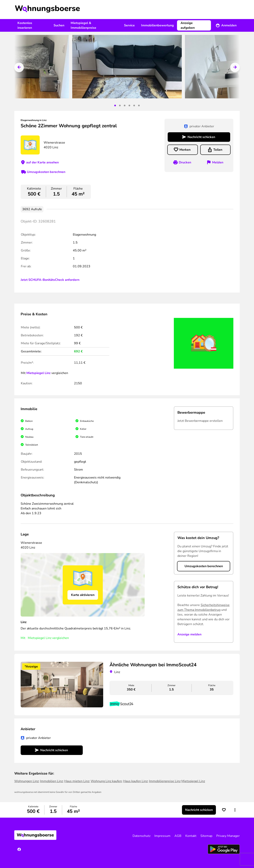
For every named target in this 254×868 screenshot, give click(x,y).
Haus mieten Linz (77, 781)
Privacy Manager (228, 836)
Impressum (162, 836)
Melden (218, 162)
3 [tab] (125, 106)
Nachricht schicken (201, 137)
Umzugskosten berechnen (46, 172)
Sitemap (206, 836)
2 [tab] (120, 106)
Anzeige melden (189, 634)
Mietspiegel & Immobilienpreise (83, 25)
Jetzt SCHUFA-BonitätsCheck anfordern (50, 280)
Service (129, 25)
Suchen (59, 25)
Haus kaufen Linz (135, 781)
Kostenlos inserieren (25, 25)
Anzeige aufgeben (188, 25)
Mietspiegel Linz (38, 373)
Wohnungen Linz (26, 781)
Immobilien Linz (51, 781)
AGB (178, 836)
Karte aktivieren (83, 595)
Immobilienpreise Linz (165, 781)
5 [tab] (134, 106)
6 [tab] (139, 106)
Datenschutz (141, 836)
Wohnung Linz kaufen (106, 781)
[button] (235, 810)
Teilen (218, 150)
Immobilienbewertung (157, 25)
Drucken (185, 162)
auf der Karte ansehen (42, 162)
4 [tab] (129, 106)
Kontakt (191, 836)
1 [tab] (115, 106)
